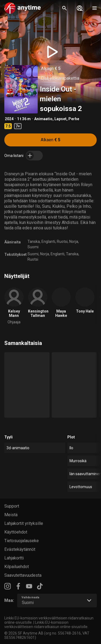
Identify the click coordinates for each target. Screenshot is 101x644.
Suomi (33, 247)
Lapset (60, 119)
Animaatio (43, 119)
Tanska (34, 242)
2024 (9, 119)
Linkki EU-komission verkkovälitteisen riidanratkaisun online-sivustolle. (46, 625)
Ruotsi (62, 242)
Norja (74, 242)
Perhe (74, 119)
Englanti (48, 242)
